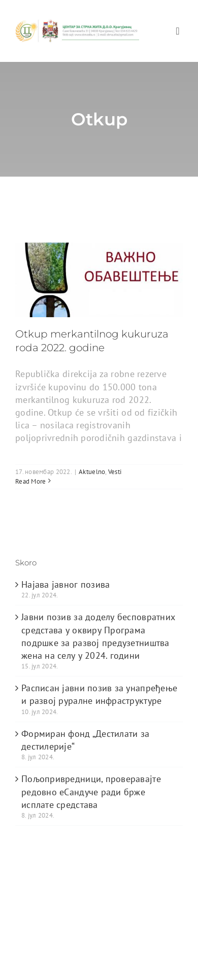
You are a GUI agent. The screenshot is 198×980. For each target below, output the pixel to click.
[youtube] (61, 939)
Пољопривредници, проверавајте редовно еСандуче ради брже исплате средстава (91, 791)
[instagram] (82, 939)
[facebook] (20, 939)
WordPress (32, 908)
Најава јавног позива (65, 584)
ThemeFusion (37, 899)
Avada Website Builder (106, 889)
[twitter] (41, 939)
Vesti (115, 472)
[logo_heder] (77, 23)
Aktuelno (92, 472)
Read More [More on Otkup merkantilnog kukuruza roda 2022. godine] (30, 481)
